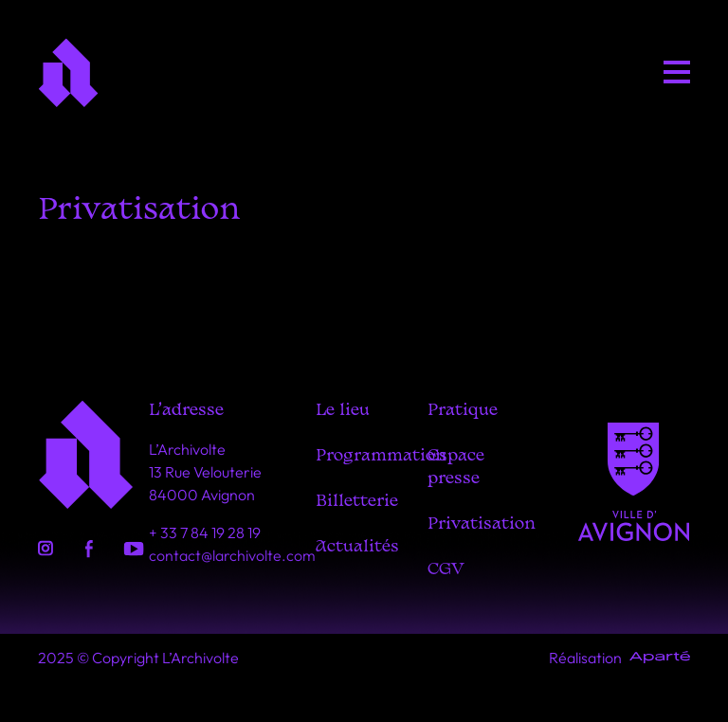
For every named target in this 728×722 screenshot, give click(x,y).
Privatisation (482, 524)
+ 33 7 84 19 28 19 (205, 532)
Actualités (357, 547)
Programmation (381, 456)
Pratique (463, 411)
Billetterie (357, 502)
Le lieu (343, 411)
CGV (446, 570)
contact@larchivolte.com (232, 555)
